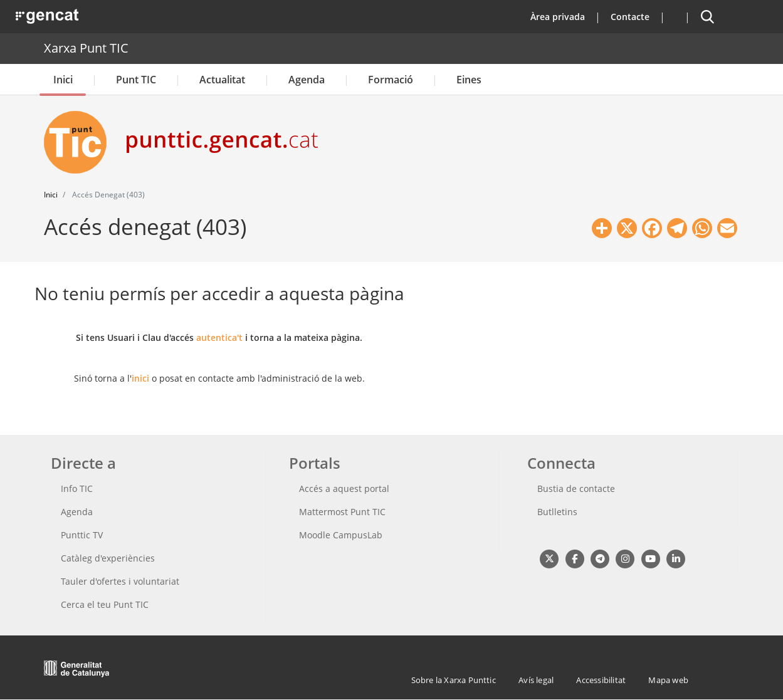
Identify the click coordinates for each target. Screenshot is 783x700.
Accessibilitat (601, 680)
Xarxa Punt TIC (86, 48)
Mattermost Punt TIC (342, 512)
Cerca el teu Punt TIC (105, 604)
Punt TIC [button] (136, 80)
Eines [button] (469, 80)
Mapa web (668, 680)
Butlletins (557, 512)
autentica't (219, 337)
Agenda (307, 80)
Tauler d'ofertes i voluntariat (120, 581)
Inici (63, 80)
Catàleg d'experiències (108, 558)
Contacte (630, 17)
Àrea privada (558, 17)
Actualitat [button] (222, 80)
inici (140, 378)
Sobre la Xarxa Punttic (454, 680)
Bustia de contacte (576, 488)
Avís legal (536, 680)
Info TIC (77, 488)
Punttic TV (82, 535)
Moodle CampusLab (341, 535)
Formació (391, 80)
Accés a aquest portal (344, 488)
